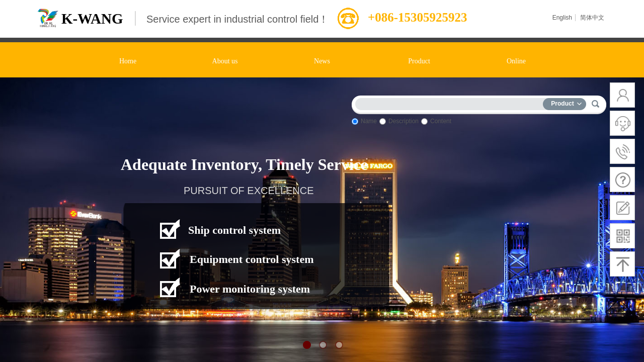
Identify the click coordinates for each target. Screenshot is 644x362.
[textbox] (451, 102)
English (562, 18)
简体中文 (592, 18)
